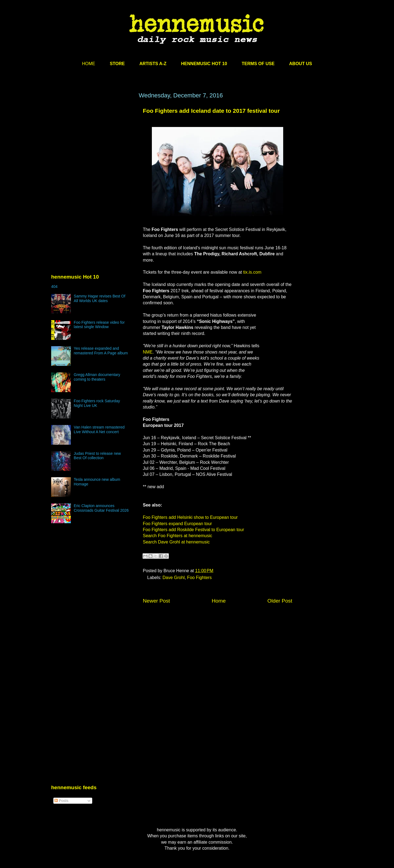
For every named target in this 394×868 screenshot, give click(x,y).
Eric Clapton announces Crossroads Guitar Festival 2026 (101, 508)
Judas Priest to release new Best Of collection (97, 456)
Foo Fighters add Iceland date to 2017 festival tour (211, 111)
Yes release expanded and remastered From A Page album (101, 351)
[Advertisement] (92, 144)
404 (54, 287)
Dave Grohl (174, 578)
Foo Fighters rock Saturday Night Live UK (97, 403)
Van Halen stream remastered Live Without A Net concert (99, 429)
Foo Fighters (199, 578)
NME (148, 352)
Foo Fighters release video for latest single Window (99, 325)
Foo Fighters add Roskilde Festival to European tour (193, 530)
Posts (61, 801)
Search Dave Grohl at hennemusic (176, 542)
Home (219, 601)
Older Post (280, 601)
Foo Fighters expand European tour (177, 524)
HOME (89, 64)
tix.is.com (252, 272)
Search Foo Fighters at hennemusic (177, 536)
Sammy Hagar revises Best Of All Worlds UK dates (100, 298)
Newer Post (156, 601)
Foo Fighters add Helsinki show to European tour (190, 517)
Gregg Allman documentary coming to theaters (97, 377)
